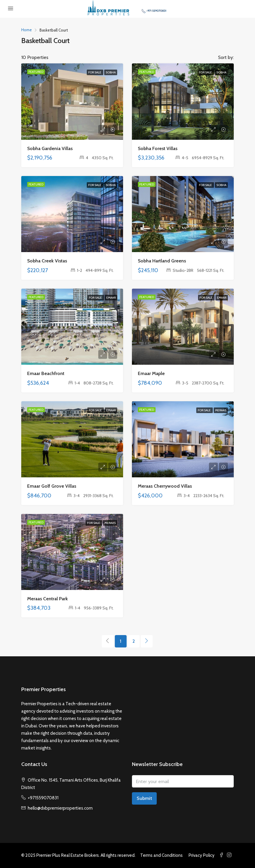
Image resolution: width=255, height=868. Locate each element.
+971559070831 (43, 798)
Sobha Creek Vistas (47, 261)
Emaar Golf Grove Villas (52, 486)
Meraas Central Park (48, 599)
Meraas (221, 410)
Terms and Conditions (161, 855)
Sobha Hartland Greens (162, 261)
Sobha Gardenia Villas (50, 148)
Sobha (111, 72)
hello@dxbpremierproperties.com (60, 808)
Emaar (111, 298)
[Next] (147, 641)
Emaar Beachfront (46, 373)
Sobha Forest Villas (158, 148)
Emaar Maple (151, 373)
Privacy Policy (202, 855)
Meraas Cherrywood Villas (165, 486)
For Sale (95, 72)
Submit (144, 798)
